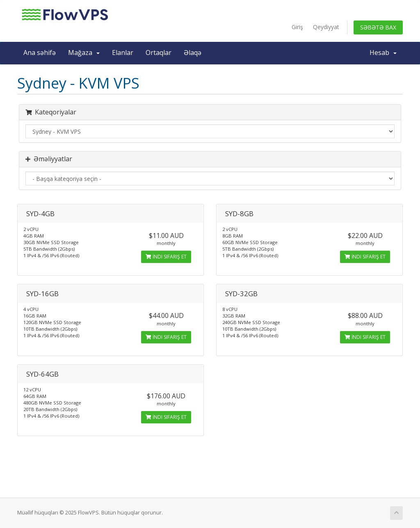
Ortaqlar (159, 53)
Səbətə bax (378, 27)
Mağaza (84, 53)
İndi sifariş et (166, 257)
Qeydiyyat (326, 27)
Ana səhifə (40, 53)
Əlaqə (193, 53)
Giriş (297, 27)
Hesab (383, 53)
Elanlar (123, 53)
